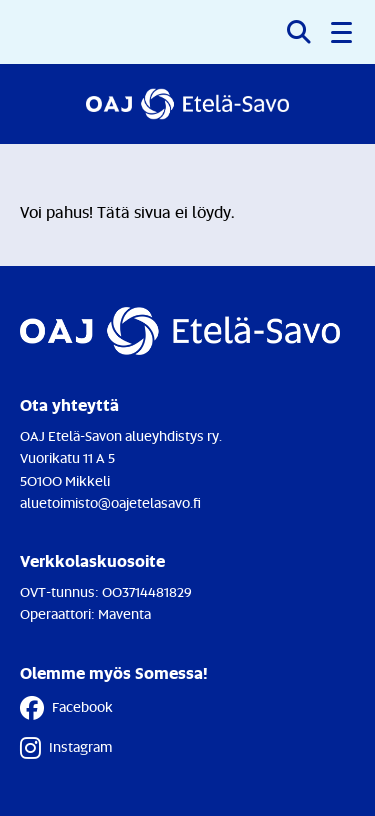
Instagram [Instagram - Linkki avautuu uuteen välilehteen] (66, 748)
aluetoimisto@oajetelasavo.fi (110, 502)
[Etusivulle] (187, 104)
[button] (343, 32)
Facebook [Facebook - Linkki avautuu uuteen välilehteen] (66, 708)
